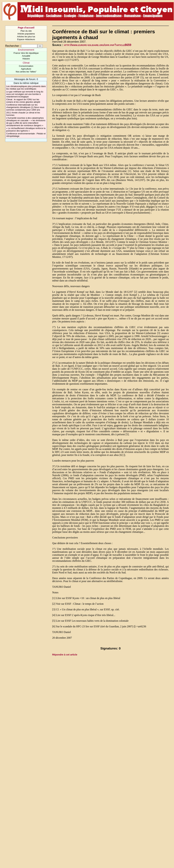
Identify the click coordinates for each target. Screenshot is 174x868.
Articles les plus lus (26, 37)
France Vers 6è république (26, 53)
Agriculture (26, 69)
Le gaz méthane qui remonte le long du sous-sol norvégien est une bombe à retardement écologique (25, 94)
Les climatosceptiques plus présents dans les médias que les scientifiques (26, 88)
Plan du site (26, 31)
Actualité (26, 56)
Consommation (26, 66)
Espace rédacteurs (26, 39)
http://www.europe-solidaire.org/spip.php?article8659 (98, 45)
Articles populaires (26, 34)
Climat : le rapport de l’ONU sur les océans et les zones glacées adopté (23, 101)
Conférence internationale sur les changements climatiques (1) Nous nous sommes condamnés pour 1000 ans (25, 107)
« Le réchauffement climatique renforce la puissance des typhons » (26, 129)
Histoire (26, 59)
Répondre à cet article (65, 655)
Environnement (26, 50)
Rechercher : (13, 46)
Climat (26, 63)
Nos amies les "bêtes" (26, 72)
